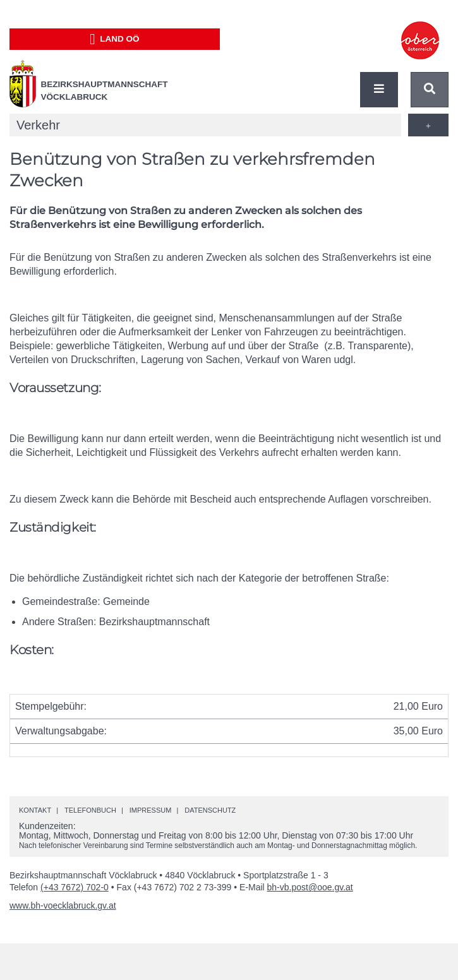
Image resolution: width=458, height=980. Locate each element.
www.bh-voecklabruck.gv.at (63, 905)
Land (115, 39)
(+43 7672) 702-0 (75, 887)
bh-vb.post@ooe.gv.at (310, 887)
